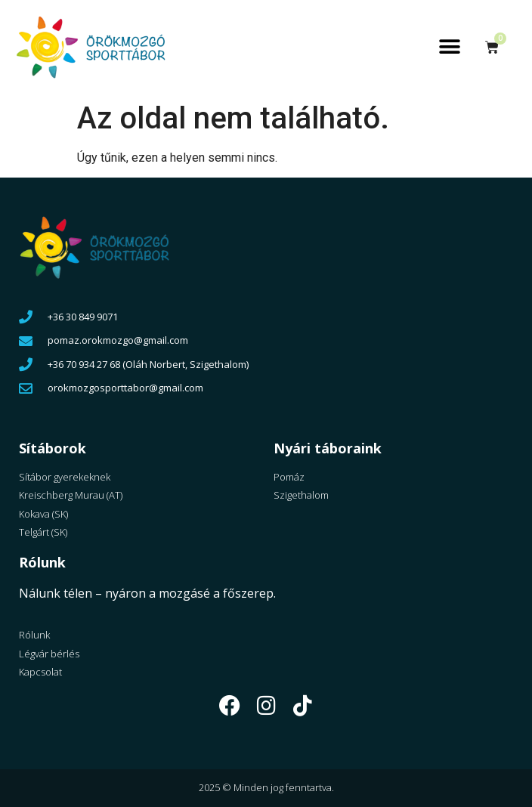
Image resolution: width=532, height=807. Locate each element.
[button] (450, 47)
